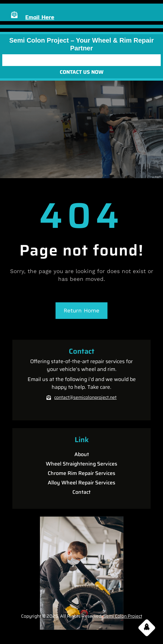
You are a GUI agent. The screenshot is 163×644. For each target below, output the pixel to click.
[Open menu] (81, 60)
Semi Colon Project (123, 616)
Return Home (81, 310)
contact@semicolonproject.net (85, 397)
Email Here (40, 17)
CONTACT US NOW (82, 72)
